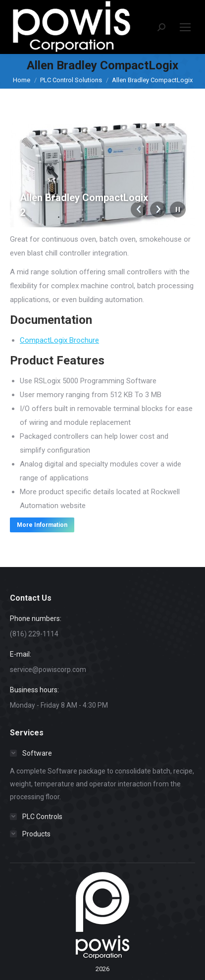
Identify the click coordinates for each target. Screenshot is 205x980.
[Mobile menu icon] (185, 27)
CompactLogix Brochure (59, 340)
